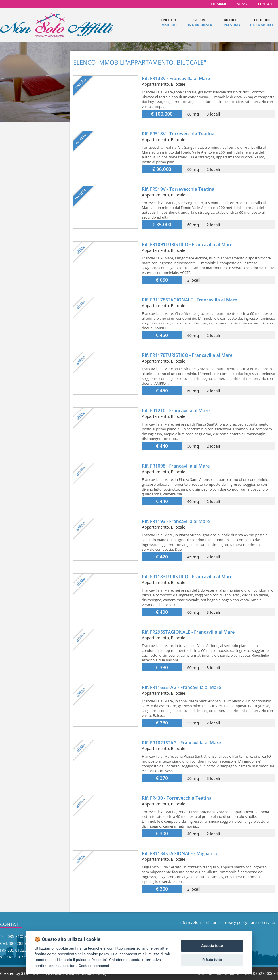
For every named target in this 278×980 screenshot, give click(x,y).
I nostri (169, 23)
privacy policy (235, 922)
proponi (262, 23)
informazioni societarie (199, 922)
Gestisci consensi (94, 966)
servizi (243, 4)
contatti (266, 4)
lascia (199, 23)
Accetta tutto (212, 946)
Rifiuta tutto (212, 960)
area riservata (263, 922)
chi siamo (219, 4)
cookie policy (98, 954)
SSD (25, 973)
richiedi (231, 23)
